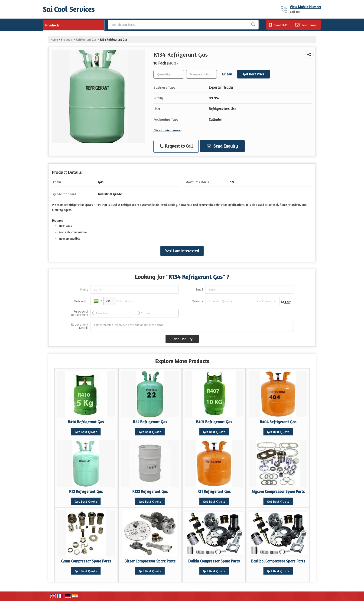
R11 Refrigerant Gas (214, 491)
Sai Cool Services (69, 9)
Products (52, 25)
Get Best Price (253, 74)
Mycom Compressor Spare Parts (278, 491)
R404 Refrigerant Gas (278, 422)
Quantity (197, 301)
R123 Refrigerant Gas (150, 491)
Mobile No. (81, 301)
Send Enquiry (222, 146)
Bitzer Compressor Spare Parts (150, 561)
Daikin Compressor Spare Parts (214, 561)
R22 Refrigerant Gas (150, 422)
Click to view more (167, 130)
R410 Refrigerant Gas (86, 422)
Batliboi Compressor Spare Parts (278, 561)
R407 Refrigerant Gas (214, 422)
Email (199, 289)
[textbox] (201, 74)
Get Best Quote (86, 432)
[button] (305, 7)
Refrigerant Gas (86, 40)
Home (54, 40)
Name (84, 289)
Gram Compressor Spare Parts (86, 561)
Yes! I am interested (182, 251)
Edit (227, 74)
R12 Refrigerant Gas (86, 491)
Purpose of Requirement (80, 313)
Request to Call (176, 146)
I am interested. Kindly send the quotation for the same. (192, 326)
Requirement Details (80, 326)
